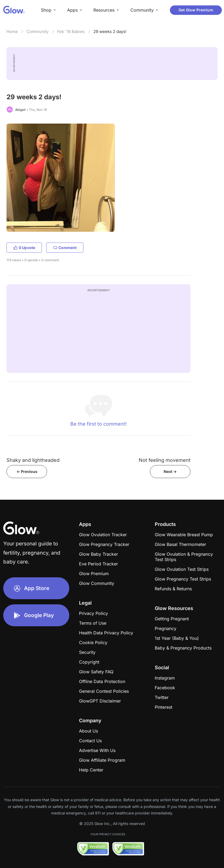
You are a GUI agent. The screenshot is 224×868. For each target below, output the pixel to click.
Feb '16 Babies (71, 32)
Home (12, 32)
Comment (65, 248)
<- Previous (27, 471)
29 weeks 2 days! (110, 32)
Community (37, 32)
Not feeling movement (165, 460)
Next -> (170, 471)
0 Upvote (24, 248)
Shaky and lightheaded (33, 460)
